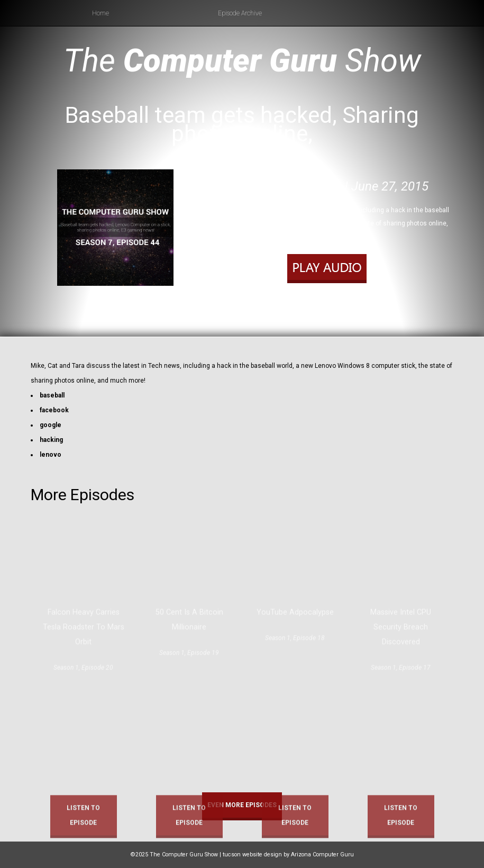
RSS (368, 309)
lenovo (51, 455)
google (51, 425)
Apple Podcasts (334, 309)
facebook (54, 410)
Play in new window (323, 295)
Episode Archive (240, 13)
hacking (51, 440)
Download (371, 295)
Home (101, 13)
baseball (52, 395)
